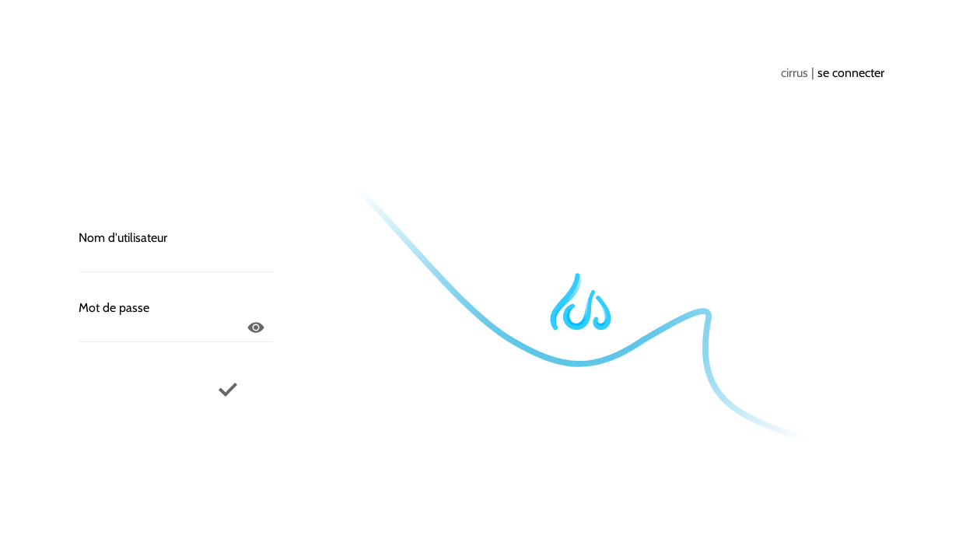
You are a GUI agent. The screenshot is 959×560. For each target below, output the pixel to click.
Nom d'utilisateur (176, 251)
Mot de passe (176, 321)
